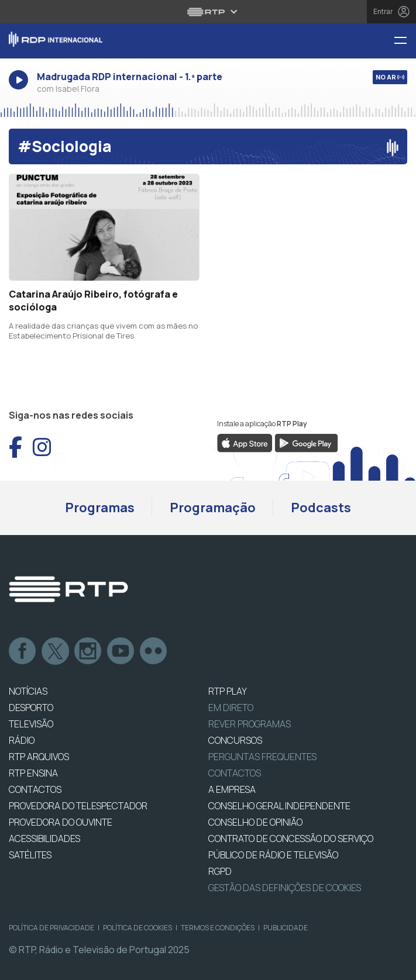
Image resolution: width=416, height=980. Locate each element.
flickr (154, 651)
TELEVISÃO (31, 724)
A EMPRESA (232, 789)
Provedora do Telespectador (78, 806)
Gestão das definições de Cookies (285, 888)
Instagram (88, 651)
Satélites (30, 855)
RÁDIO (22, 740)
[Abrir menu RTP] (208, 12)
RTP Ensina (33, 773)
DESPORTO (31, 708)
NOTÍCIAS (28, 691)
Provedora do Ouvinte (61, 822)
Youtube (121, 651)
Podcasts (321, 508)
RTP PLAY (228, 691)
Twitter (56, 651)
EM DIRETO (231, 708)
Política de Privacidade (51, 928)
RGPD (220, 871)
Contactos (235, 773)
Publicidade (286, 928)
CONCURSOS (235, 740)
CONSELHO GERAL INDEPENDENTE (279, 806)
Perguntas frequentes (262, 757)
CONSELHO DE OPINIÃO (255, 822)
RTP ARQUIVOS (39, 757)
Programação (213, 508)
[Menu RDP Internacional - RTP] (405, 41)
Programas (100, 508)
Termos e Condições (218, 928)
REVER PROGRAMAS (250, 724)
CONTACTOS (35, 789)
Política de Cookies (137, 928)
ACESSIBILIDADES (44, 838)
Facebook (23, 651)
